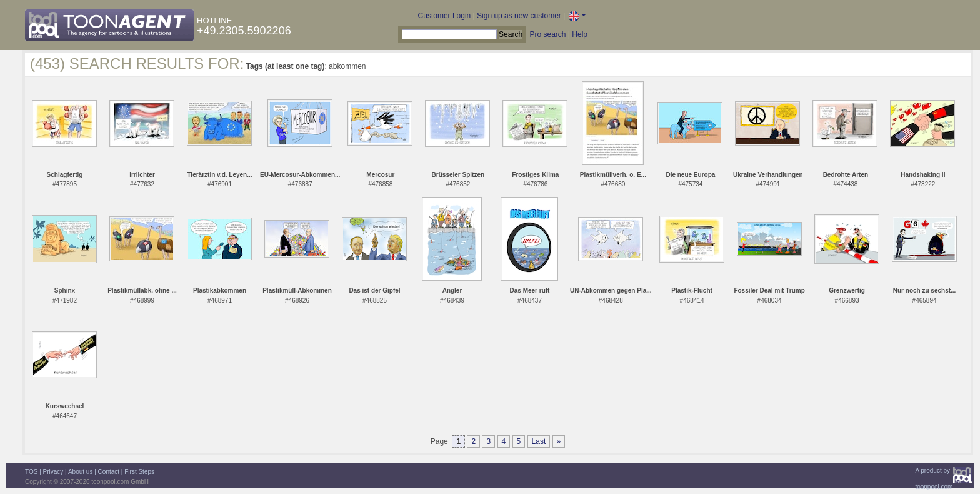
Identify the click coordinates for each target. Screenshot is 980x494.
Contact (109, 472)
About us (80, 472)
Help (580, 34)
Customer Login (445, 16)
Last (539, 441)
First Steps (139, 472)
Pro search (547, 34)
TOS (31, 472)
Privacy (53, 472)
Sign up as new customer (519, 16)
